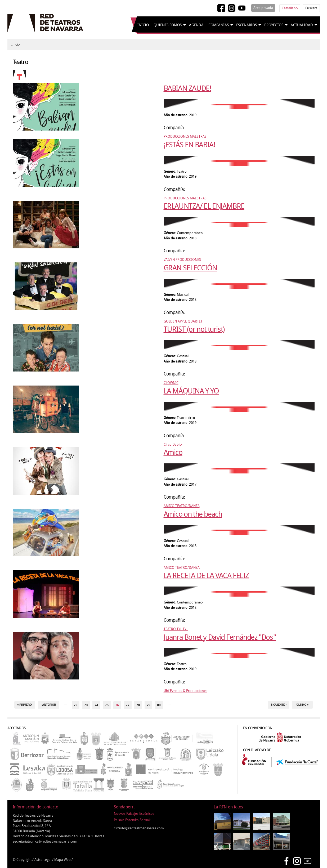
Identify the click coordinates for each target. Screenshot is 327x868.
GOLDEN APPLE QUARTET (183, 321)
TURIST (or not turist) (194, 329)
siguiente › (279, 705)
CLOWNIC (171, 383)
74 (96, 705)
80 (159, 705)
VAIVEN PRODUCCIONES (182, 260)
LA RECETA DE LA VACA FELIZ (206, 576)
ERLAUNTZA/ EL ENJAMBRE (204, 206)
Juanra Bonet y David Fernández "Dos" (220, 637)
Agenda (196, 25)
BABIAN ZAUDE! (187, 88)
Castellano (290, 8)
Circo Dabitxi (173, 444)
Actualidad (302, 25)
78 (138, 705)
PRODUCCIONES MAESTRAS (185, 137)
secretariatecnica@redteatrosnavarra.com (45, 841)
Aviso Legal (43, 860)
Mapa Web (62, 860)
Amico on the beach (193, 514)
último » (303, 705)
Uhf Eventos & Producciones (185, 691)
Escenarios (247, 25)
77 (127, 705)
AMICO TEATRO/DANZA (182, 506)
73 (86, 705)
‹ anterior (48, 705)
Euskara (311, 8)
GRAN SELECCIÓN (190, 268)
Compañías (219, 25)
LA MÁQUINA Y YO (191, 391)
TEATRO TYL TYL (176, 629)
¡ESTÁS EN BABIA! (189, 145)
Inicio (143, 25)
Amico (173, 452)
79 (148, 705)
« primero (24, 705)
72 (76, 705)
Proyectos (274, 25)
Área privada (263, 8)
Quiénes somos (168, 25)
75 (107, 705)
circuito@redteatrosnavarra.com (139, 828)
